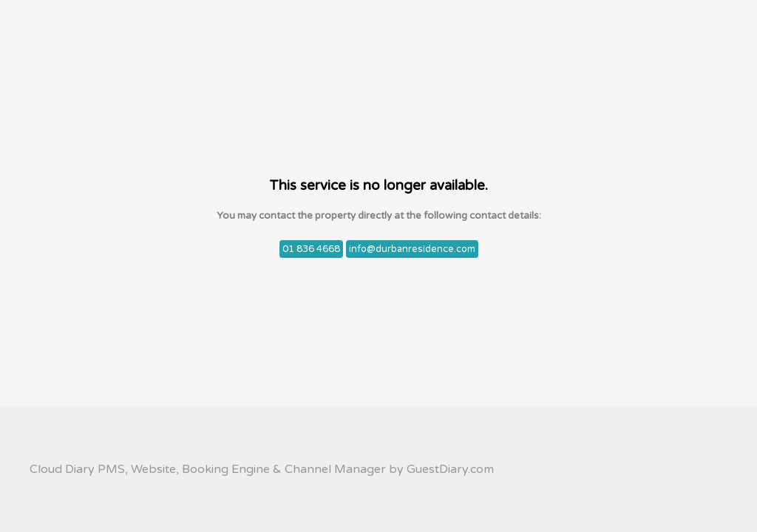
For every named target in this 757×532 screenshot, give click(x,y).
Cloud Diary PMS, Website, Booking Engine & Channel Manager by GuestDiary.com (262, 469)
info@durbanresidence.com (412, 249)
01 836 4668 (311, 249)
